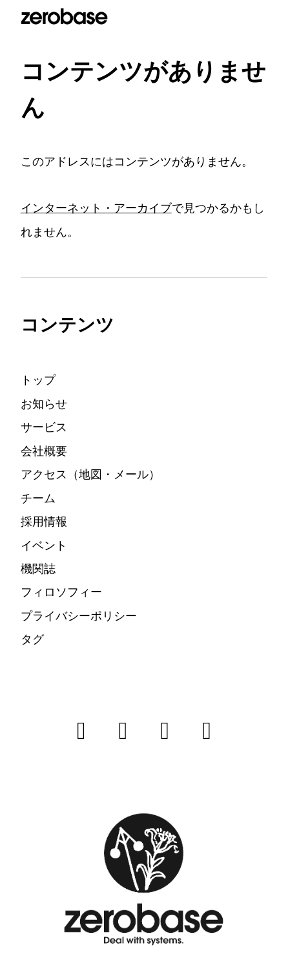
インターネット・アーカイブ (96, 208)
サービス (44, 427)
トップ (38, 380)
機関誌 (38, 569)
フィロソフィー (61, 592)
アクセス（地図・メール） (90, 474)
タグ (32, 639)
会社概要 (44, 451)
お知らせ (44, 404)
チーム (38, 498)
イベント (44, 545)
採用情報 (44, 521)
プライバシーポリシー (79, 616)
